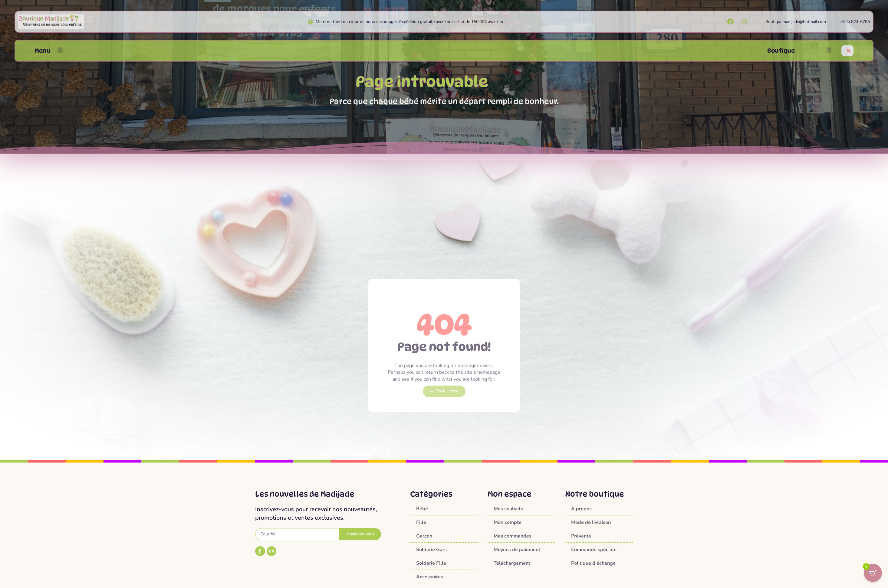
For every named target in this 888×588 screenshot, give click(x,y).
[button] (60, 56)
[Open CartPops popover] (873, 573)
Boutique (781, 56)
